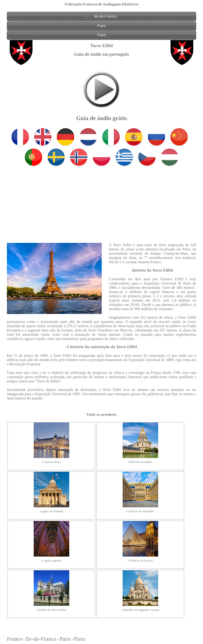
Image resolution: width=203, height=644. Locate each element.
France (15, 639)
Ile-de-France (105, 16)
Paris (101, 26)
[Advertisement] (101, 201)
